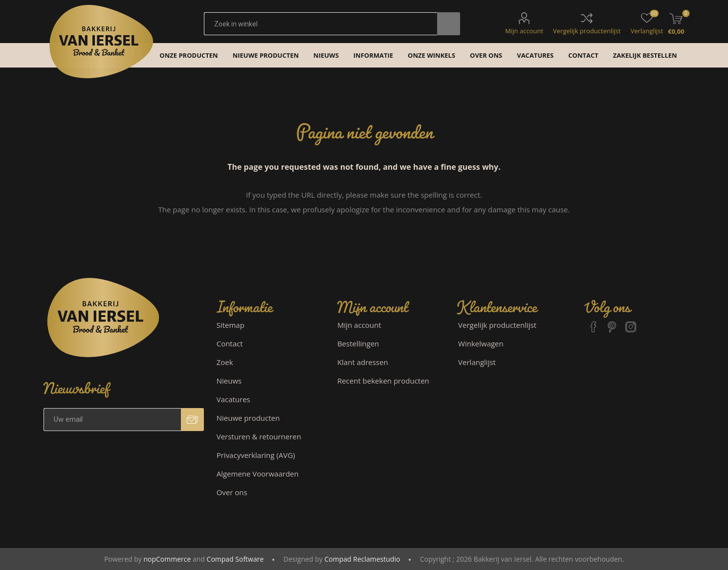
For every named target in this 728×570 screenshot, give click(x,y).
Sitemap (231, 325)
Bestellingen (358, 343)
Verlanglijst (477, 362)
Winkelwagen (481, 343)
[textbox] (320, 24)
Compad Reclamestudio (363, 559)
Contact (230, 343)
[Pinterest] (612, 322)
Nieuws (229, 381)
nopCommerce (167, 559)
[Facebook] (594, 322)
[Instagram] (631, 322)
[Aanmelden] (112, 420)
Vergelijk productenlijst (587, 31)
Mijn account (524, 31)
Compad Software (235, 559)
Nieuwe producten (248, 418)
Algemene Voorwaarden (258, 474)
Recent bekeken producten (383, 381)
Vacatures (233, 399)
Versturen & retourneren (259, 436)
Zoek (225, 362)
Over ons (232, 492)
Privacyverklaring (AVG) (256, 455)
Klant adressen (363, 362)
